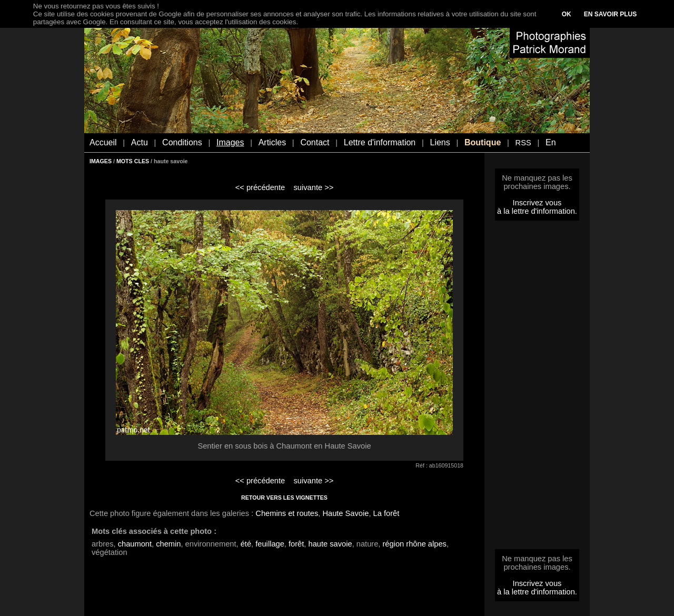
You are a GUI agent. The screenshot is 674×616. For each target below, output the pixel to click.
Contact (315, 142)
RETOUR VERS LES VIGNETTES (284, 498)
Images (230, 142)
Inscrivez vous (537, 203)
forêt (296, 544)
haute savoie (330, 544)
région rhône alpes (414, 544)
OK (567, 14)
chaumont (135, 544)
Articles (272, 142)
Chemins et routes (287, 513)
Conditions (182, 142)
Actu (140, 142)
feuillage (270, 544)
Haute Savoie (345, 513)
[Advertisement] (537, 388)
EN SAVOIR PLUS (610, 14)
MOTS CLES (133, 161)
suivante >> (314, 187)
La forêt (386, 513)
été (246, 544)
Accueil (103, 142)
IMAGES (101, 161)
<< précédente (260, 187)
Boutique (483, 142)
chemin (168, 544)
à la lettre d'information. (537, 211)
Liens (440, 142)
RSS (523, 143)
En (551, 142)
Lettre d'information (380, 142)
